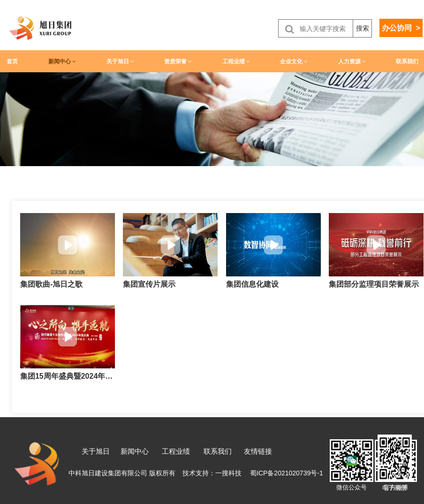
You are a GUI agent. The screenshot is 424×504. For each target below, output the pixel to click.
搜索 (363, 28)
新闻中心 (62, 61)
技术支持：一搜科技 (212, 473)
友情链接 (258, 451)
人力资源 (352, 61)
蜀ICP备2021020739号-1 (287, 473)
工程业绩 (236, 61)
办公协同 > (401, 28)
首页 (12, 61)
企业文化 (294, 61)
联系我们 (407, 61)
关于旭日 (120, 61)
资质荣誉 (178, 61)
